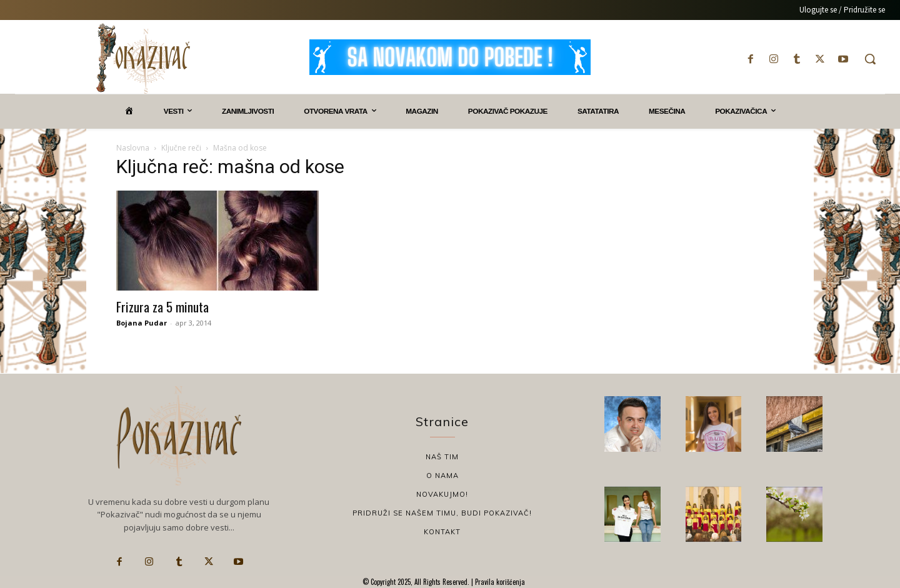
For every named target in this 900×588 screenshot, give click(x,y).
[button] (870, 59)
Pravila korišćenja (499, 582)
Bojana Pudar (142, 323)
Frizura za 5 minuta (162, 306)
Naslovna (133, 148)
